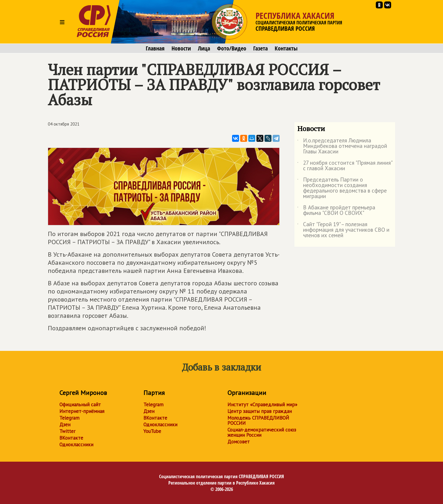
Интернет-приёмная (82, 411)
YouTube (152, 431)
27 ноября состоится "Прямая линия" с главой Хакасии (345, 166)
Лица (204, 48)
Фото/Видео (232, 48)
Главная (155, 48)
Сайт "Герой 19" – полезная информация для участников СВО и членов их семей (343, 230)
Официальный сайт (80, 405)
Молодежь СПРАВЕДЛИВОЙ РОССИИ (258, 420)
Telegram (69, 418)
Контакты (286, 48)
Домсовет (239, 442)
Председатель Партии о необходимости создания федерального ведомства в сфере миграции (342, 188)
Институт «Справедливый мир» (262, 405)
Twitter (67, 431)
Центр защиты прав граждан (260, 411)
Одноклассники (76, 445)
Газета (260, 48)
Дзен (65, 425)
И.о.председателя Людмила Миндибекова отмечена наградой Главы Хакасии (342, 146)
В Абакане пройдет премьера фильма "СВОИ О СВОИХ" (336, 211)
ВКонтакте (71, 438)
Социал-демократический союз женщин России (262, 432)
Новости (181, 48)
